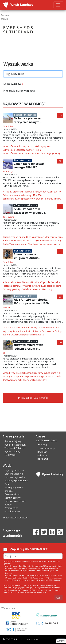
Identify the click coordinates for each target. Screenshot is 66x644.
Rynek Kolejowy (13, 441)
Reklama (42, 455)
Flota (7, 484)
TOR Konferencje (46, 449)
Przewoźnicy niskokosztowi (12, 510)
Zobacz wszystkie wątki (15, 518)
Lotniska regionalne (15, 477)
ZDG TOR (42, 445)
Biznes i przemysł (23, 160)
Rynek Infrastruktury (15, 445)
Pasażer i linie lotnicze (25, 115)
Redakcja (42, 452)
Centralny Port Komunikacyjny (13, 496)
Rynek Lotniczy (12, 452)
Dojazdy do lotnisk (14, 470)
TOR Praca (10, 455)
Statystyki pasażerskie (16, 480)
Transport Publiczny (15, 448)
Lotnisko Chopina (14, 474)
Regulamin (43, 459)
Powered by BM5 (33, 640)
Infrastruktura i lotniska (26, 205)
